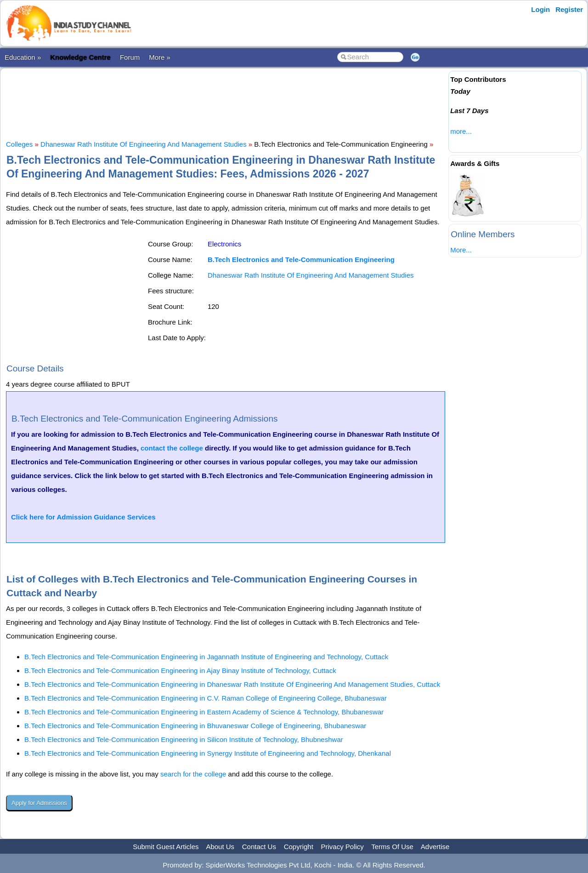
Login (540, 9)
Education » (23, 57)
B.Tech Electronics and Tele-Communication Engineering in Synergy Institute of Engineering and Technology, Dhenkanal (208, 753)
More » (160, 57)
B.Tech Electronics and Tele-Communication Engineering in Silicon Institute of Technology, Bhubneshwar (184, 739)
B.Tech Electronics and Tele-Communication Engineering (301, 260)
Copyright (299, 847)
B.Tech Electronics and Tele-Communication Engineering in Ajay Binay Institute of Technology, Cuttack (180, 670)
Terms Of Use (392, 847)
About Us (220, 847)
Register (569, 9)
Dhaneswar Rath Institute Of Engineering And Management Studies (144, 144)
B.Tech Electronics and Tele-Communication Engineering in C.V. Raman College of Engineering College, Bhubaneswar (206, 698)
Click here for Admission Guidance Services (83, 517)
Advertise (435, 847)
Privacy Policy (342, 847)
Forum (130, 57)
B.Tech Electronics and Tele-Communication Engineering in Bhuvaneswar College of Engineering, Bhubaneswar (195, 726)
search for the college (193, 774)
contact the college (172, 448)
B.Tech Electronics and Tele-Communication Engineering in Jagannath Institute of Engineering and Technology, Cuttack (206, 657)
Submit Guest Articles (166, 847)
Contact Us (259, 847)
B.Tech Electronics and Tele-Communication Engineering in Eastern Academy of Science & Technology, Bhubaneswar (204, 712)
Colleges (19, 144)
